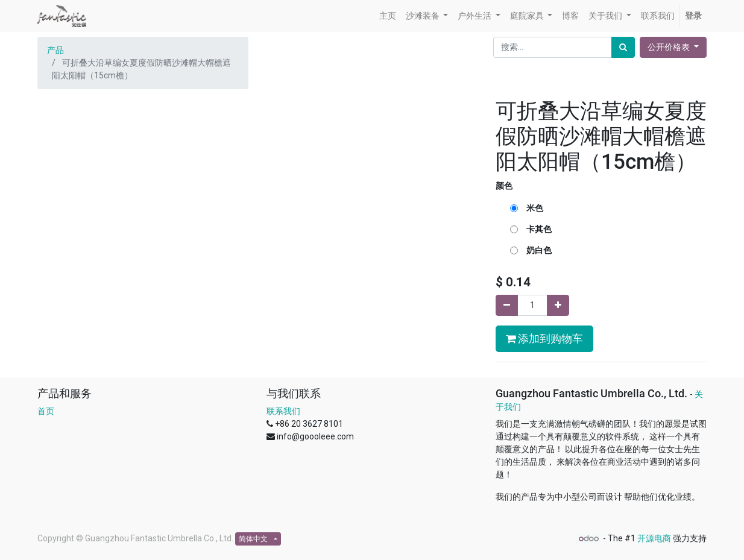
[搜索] (623, 47)
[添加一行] (558, 305)
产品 (55, 50)
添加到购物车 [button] (544, 339)
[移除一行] (507, 305)
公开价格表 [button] (670, 47)
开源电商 (654, 538)
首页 (46, 411)
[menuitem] (388, 16)
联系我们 (283, 411)
